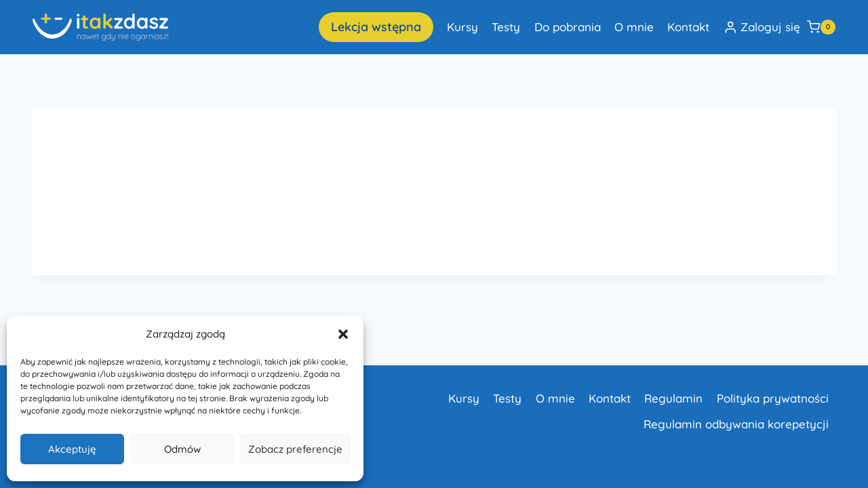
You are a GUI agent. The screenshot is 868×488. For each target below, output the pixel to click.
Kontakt (688, 27)
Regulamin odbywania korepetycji (736, 424)
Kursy (462, 27)
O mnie (634, 27)
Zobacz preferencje (295, 449)
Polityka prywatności (773, 398)
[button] (343, 334)
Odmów (182, 449)
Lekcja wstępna (376, 27)
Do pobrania (568, 27)
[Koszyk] (821, 27)
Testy (506, 27)
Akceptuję (72, 449)
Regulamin (673, 398)
